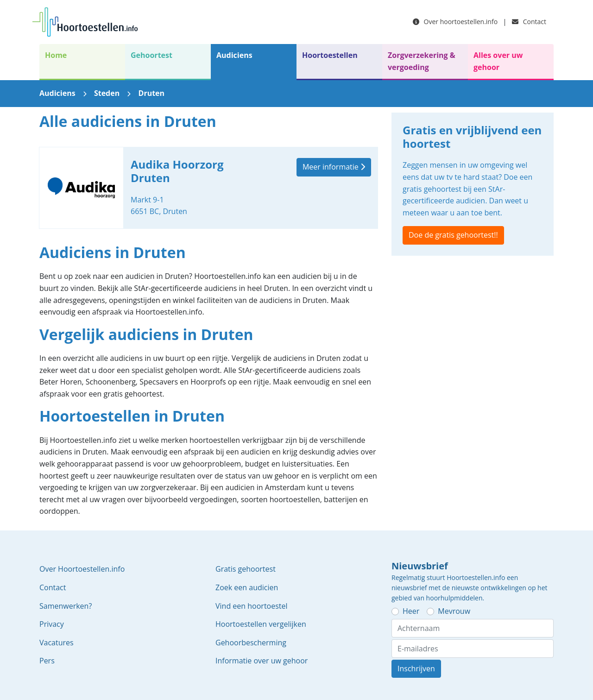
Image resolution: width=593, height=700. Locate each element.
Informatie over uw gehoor (262, 661)
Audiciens (234, 55)
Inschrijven (416, 668)
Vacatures (57, 643)
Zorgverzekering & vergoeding (422, 61)
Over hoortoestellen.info (455, 22)
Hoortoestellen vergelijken (261, 624)
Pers (47, 661)
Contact (529, 22)
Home (56, 55)
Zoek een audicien (247, 587)
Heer (411, 611)
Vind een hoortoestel (252, 606)
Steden (107, 93)
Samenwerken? (66, 606)
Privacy (52, 624)
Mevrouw (454, 611)
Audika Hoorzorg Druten (208, 188)
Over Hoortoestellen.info (82, 569)
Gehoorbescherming (251, 643)
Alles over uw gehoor (498, 61)
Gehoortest (151, 55)
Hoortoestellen (330, 55)
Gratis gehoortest (246, 569)
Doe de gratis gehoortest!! (453, 235)
